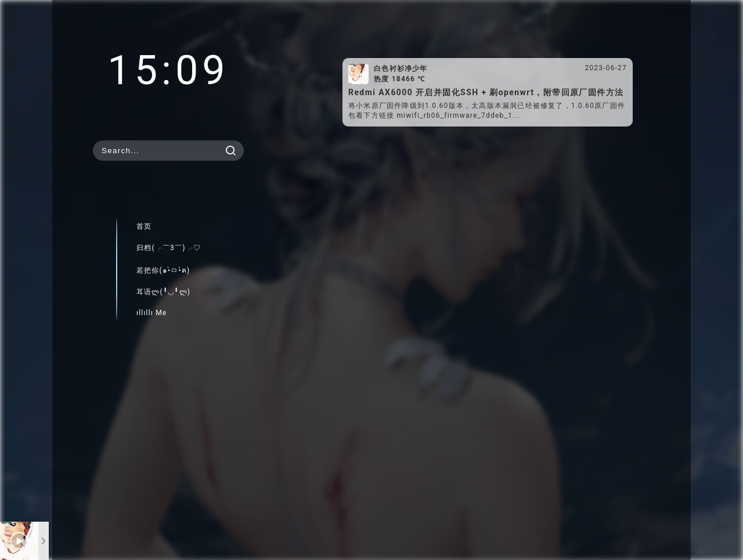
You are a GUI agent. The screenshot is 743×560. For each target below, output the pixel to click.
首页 (144, 226)
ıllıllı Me (152, 313)
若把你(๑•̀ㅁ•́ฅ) (163, 270)
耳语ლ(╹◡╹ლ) (163, 292)
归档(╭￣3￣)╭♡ (169, 248)
